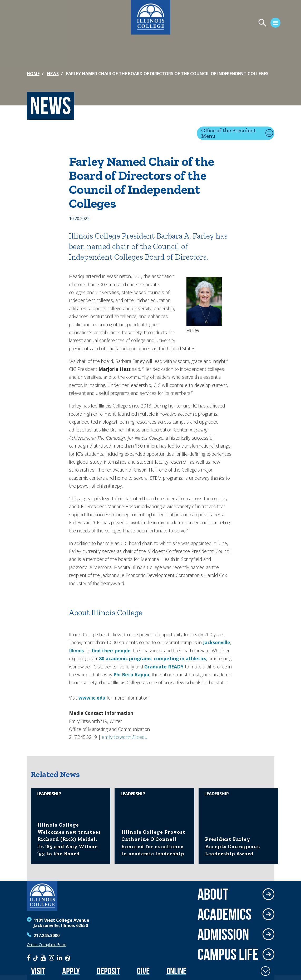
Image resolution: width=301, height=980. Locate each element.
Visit (38, 971)
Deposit (108, 971)
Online (176, 971)
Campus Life (228, 954)
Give (143, 971)
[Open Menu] (237, 23)
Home (33, 74)
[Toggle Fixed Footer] (265, 971)
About (213, 894)
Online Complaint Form (47, 945)
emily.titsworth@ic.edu (125, 737)
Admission (223, 934)
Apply (71, 971)
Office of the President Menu (229, 133)
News (53, 74)
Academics (224, 914)
